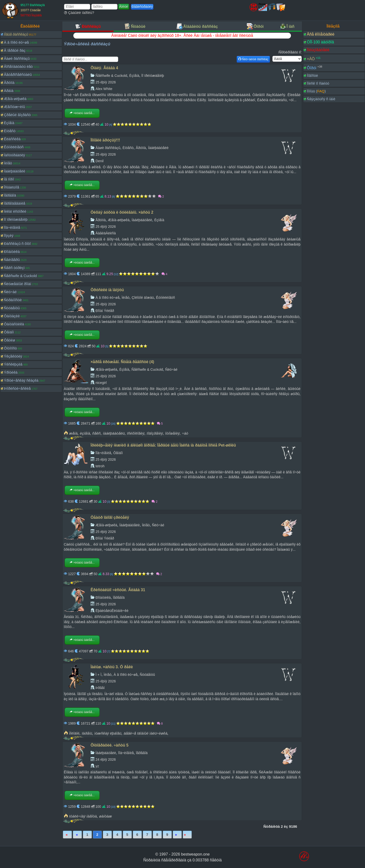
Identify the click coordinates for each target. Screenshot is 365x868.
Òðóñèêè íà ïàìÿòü (107, 290)
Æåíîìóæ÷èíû (14, 107)
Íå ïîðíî (9, 179)
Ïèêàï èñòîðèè (15, 211)
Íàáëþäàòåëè (15, 171)
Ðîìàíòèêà (12, 252)
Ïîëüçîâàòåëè (318, 50)
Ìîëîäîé (74, 733)
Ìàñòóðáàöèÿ (14, 155)
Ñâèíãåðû (12, 260)
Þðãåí (100, 688)
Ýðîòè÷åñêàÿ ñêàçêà (21, 380)
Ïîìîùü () (316, 91)
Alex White (104, 89)
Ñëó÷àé (10, 292)
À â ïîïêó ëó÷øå (16, 42)
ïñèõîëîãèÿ (136, 433)
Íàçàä (77, 835)
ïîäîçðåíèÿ (155, 433)
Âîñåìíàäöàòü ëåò (18, 66)
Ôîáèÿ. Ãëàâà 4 (104, 68)
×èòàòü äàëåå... (82, 113)
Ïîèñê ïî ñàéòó (318, 83)
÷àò (185, 433)
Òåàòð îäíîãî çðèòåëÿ (110, 517)
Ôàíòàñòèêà (14, 324)
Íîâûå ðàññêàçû (16, 34)
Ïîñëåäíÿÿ (187, 835)
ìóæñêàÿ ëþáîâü (108, 733)
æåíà (73, 433)
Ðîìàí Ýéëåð (105, 311)
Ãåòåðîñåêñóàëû (18, 75)
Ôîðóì (312, 68)
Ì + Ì (98, 675)
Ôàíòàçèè (12, 316)
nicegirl (101, 383)
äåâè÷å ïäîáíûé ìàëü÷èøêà (145, 733)
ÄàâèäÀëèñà (106, 233)
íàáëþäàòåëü (114, 433)
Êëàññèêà (12, 139)
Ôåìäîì (9, 332)
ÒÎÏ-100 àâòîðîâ (320, 42)
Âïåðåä (177, 835)
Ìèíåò (8, 163)
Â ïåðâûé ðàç (15, 50)
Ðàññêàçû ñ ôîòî (17, 244)
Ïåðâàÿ (67, 835)
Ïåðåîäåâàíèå (15, 203)
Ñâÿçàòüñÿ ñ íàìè (321, 99)
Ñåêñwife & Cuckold (20, 276)
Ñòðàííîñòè (13, 300)
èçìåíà (85, 433)
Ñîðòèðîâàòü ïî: (290, 52)
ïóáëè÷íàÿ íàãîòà (83, 816)
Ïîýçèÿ (9, 235)
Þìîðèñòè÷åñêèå (17, 388)
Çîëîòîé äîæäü (143, 298)
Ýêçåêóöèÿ (13, 356)
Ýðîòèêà (11, 372)
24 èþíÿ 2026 (106, 759)
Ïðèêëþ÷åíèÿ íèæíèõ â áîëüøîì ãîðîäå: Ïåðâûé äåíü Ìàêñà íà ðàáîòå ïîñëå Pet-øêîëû (163, 445)
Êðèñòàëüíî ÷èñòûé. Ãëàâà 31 (118, 590)
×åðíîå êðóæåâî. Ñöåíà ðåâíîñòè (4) (122, 362)
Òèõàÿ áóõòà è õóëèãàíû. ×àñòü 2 (122, 212)
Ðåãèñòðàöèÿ (142, 7)
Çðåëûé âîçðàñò (17, 115)
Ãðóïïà (9, 83)
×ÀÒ (311, 59)
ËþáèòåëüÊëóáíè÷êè (112, 611)
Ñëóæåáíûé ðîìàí (18, 284)
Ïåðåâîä (10, 195)
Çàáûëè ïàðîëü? (79, 13)
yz (97, 766)
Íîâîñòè (312, 75)
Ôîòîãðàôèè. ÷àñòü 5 (110, 745)
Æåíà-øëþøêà (15, 99)
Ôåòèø (10, 340)
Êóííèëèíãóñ (14, 147)
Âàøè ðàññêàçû (17, 58)
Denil (100, 161)
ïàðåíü (87, 733)
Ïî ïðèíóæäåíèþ (16, 219)
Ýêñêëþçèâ (13, 364)
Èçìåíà (9, 123)
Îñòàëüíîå (12, 187)
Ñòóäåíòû (12, 308)
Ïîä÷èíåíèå (12, 227)
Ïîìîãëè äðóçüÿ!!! (105, 140)
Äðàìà (9, 91)
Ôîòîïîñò (10, 348)
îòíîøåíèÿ (173, 433)
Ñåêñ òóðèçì (14, 268)
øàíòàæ (106, 816)
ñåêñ (96, 433)
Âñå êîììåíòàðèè (321, 34)
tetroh (100, 466)
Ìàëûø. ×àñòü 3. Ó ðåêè (112, 667)
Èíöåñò (10, 131)
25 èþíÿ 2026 (106, 82)
